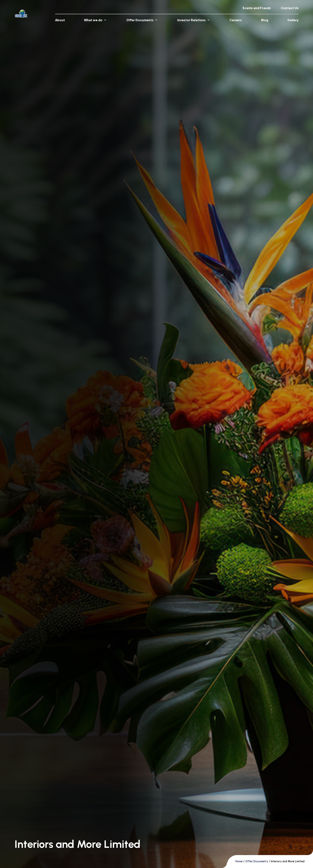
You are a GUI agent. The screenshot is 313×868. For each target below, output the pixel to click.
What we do (96, 20)
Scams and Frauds (257, 8)
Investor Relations (194, 20)
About (60, 20)
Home (239, 861)
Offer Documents (142, 20)
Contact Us (290, 8)
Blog (265, 20)
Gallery (293, 20)
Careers (236, 20)
